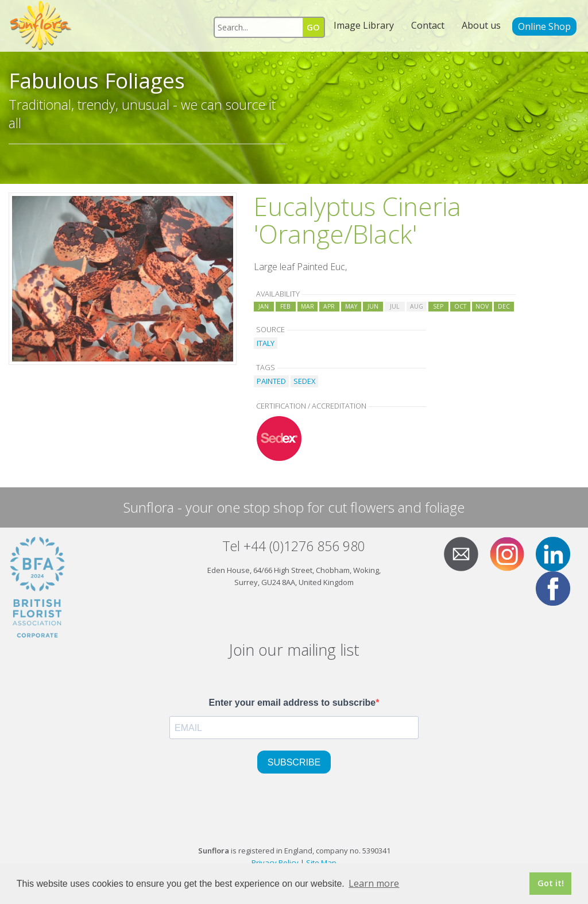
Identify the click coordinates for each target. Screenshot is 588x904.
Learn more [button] (374, 883)
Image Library (364, 25)
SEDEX (304, 381)
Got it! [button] (551, 883)
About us (481, 25)
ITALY (266, 343)
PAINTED (271, 381)
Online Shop (544, 26)
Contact (428, 25)
